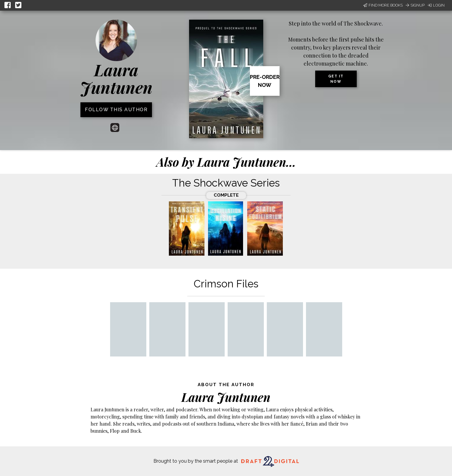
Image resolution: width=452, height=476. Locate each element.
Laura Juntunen (116, 78)
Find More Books (383, 5)
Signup (415, 5)
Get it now (336, 79)
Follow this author (116, 110)
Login (436, 5)
